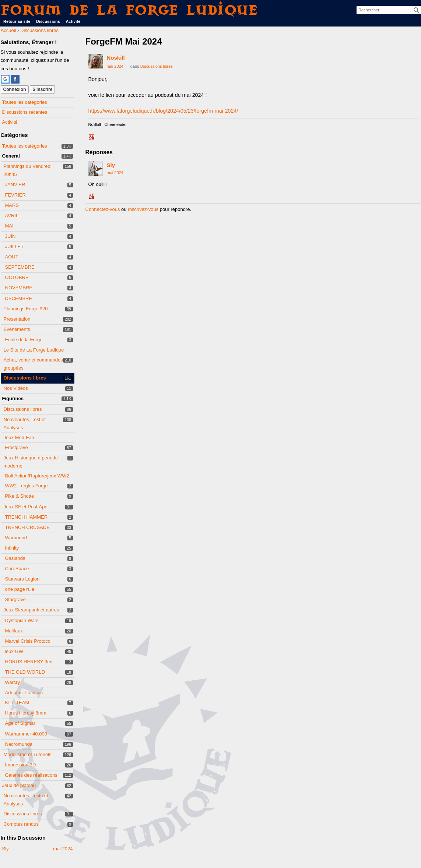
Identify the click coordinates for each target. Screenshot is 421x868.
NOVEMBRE (19, 288)
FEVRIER (15, 195)
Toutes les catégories (25, 102)
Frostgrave (17, 447)
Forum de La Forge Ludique (130, 10)
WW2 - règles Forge (27, 486)
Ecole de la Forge (24, 340)
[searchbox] (389, 10)
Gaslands (15, 558)
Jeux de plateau (19, 785)
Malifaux (14, 631)
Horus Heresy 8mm (26, 713)
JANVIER (15, 185)
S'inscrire (42, 89)
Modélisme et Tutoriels (28, 754)
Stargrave (15, 599)
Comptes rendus (21, 824)
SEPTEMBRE (20, 267)
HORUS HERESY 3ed (29, 662)
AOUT (12, 257)
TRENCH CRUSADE (27, 527)
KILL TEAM (17, 703)
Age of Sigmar (20, 723)
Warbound (16, 538)
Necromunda (19, 744)
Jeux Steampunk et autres (31, 610)
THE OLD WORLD (25, 672)
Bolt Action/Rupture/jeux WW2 (37, 476)
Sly (111, 165)
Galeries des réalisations (31, 775)
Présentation (17, 319)
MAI (9, 226)
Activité (73, 21)
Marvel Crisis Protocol (28, 641)
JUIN (10, 236)
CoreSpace (17, 569)
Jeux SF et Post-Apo (26, 507)
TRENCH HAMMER (27, 517)
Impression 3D (21, 765)
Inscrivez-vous (143, 209)
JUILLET (15, 246)
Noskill (116, 58)
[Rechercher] (417, 10)
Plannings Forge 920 (26, 309)
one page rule (20, 589)
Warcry (13, 682)
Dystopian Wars (22, 620)
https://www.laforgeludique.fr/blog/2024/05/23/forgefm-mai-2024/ (163, 111)
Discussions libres (25, 378)
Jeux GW (13, 651)
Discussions (48, 21)
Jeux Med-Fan (19, 437)
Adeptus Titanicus (24, 693)
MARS (12, 205)
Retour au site (17, 21)
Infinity (12, 548)
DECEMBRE (19, 298)
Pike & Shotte (20, 496)
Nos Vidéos (16, 388)
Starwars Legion (22, 579)
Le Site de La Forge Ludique (34, 350)
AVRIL (12, 216)
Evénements (17, 329)
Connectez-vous (103, 209)
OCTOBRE (17, 277)
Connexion (15, 89)
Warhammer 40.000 (26, 734)
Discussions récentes (25, 112)
